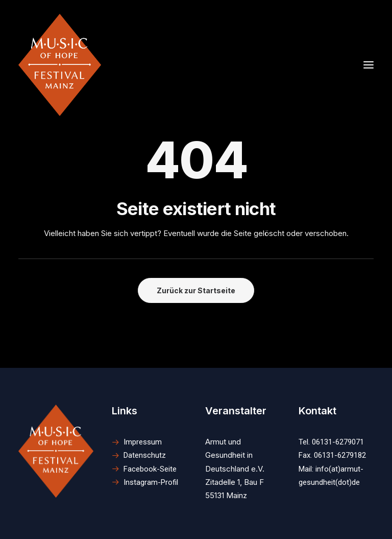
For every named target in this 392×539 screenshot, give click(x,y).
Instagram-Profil (151, 482)
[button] (56, 451)
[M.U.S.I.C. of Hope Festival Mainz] (60, 65)
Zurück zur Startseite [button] (196, 290)
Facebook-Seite (150, 469)
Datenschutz (145, 455)
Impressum (143, 442)
